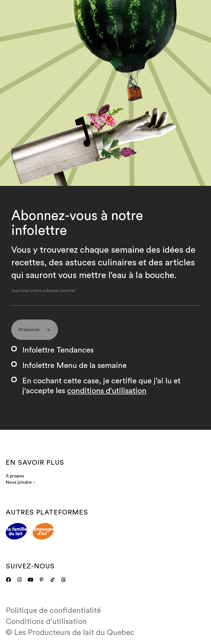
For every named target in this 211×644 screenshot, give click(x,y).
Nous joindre (20, 482)
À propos (15, 476)
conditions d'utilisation (107, 391)
